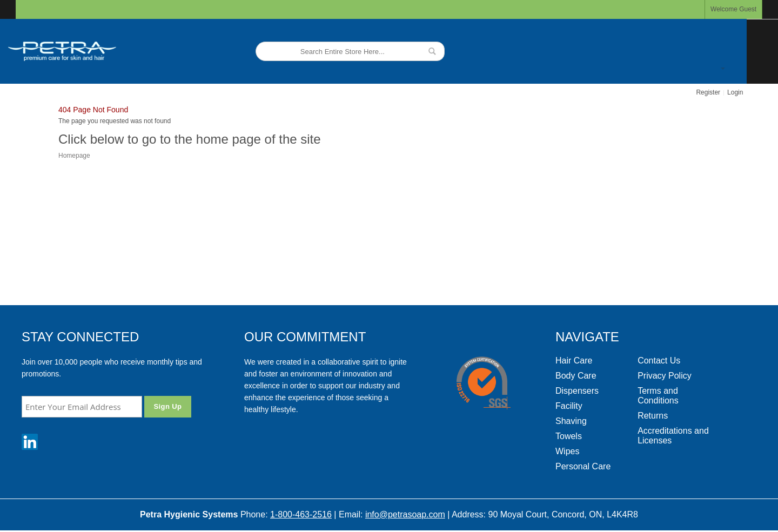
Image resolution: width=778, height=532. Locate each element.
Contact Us (659, 361)
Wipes (567, 451)
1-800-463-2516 (301, 514)
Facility (569, 406)
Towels (569, 436)
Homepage (74, 156)
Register (708, 92)
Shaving (571, 421)
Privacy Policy (665, 376)
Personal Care (583, 466)
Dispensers (577, 391)
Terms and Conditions (658, 396)
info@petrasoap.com (405, 514)
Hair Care (574, 361)
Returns (653, 416)
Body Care (576, 376)
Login (735, 92)
